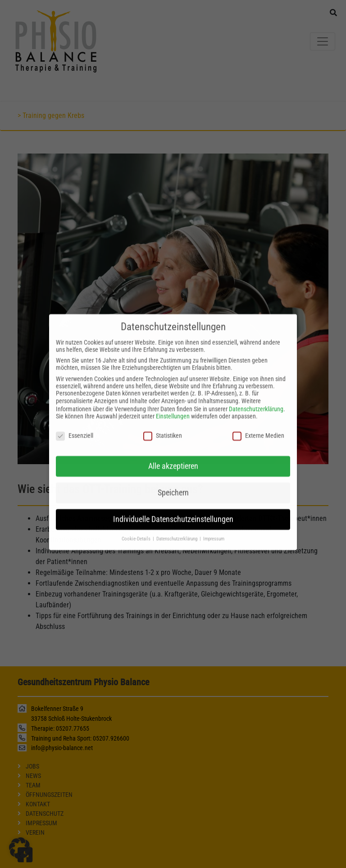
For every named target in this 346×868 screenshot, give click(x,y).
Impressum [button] (214, 532)
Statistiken (163, 429)
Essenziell (75, 429)
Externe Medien (258, 429)
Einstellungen (173, 410)
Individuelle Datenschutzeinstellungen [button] (173, 513)
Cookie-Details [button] (137, 532)
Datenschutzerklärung (256, 403)
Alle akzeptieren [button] (173, 460)
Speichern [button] (173, 486)
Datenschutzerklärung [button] (178, 532)
